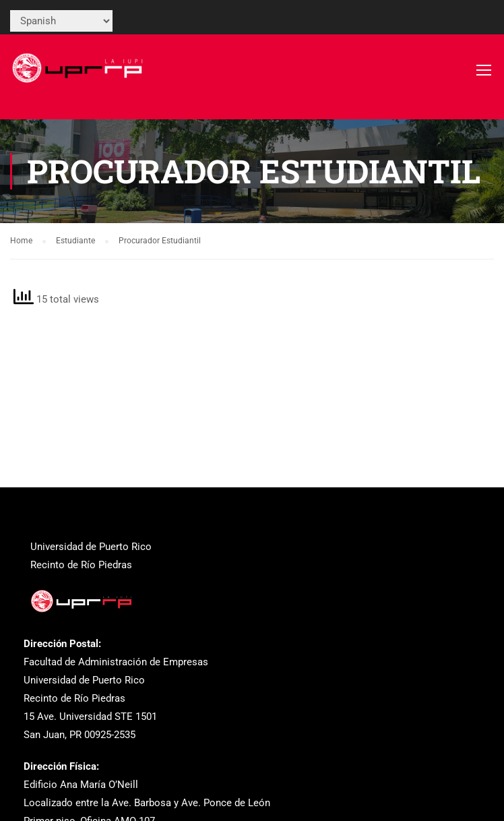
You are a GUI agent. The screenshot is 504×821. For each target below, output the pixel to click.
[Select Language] (61, 21)
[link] (79, 76)
